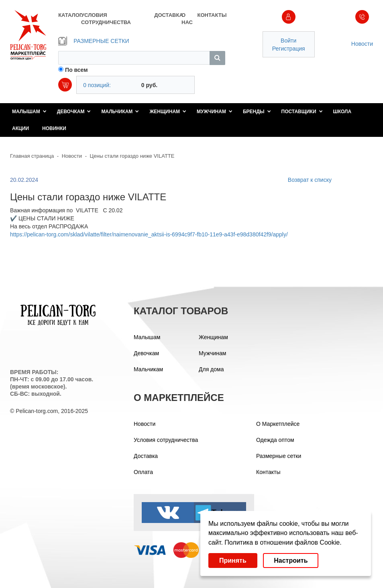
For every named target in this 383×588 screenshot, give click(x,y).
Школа (342, 112)
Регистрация (289, 49)
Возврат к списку (310, 180)
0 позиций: (97, 85)
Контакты (268, 472)
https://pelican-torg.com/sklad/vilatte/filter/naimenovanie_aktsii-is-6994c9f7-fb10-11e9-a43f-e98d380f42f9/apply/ (149, 234)
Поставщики (302, 112)
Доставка (146, 456)
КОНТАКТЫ (211, 15)
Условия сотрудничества (166, 440)
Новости (362, 44)
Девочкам (74, 112)
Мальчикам (120, 112)
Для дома (211, 369)
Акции (20, 128)
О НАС (187, 19)
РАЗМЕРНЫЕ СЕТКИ (94, 41)
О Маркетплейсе (278, 424)
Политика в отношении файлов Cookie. (283, 542)
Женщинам (168, 112)
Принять (233, 561)
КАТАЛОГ (70, 15)
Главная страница (32, 156)
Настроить (291, 561)
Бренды (257, 112)
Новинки (54, 128)
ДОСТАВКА (168, 15)
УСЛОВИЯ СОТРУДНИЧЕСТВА (106, 19)
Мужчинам (215, 112)
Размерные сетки (279, 456)
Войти (288, 41)
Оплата (143, 472)
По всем (76, 70)
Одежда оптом (275, 440)
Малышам (29, 112)
